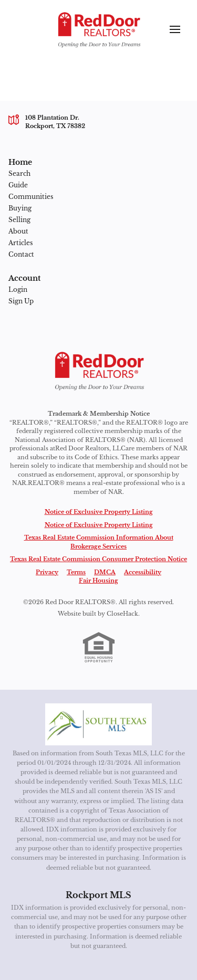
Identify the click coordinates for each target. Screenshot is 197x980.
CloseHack (122, 614)
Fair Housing (98, 581)
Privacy (47, 572)
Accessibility (143, 572)
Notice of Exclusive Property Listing (99, 512)
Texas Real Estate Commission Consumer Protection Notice (98, 559)
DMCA (105, 572)
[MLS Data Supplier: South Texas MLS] (98, 724)
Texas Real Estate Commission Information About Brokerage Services (99, 542)
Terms (76, 572)
